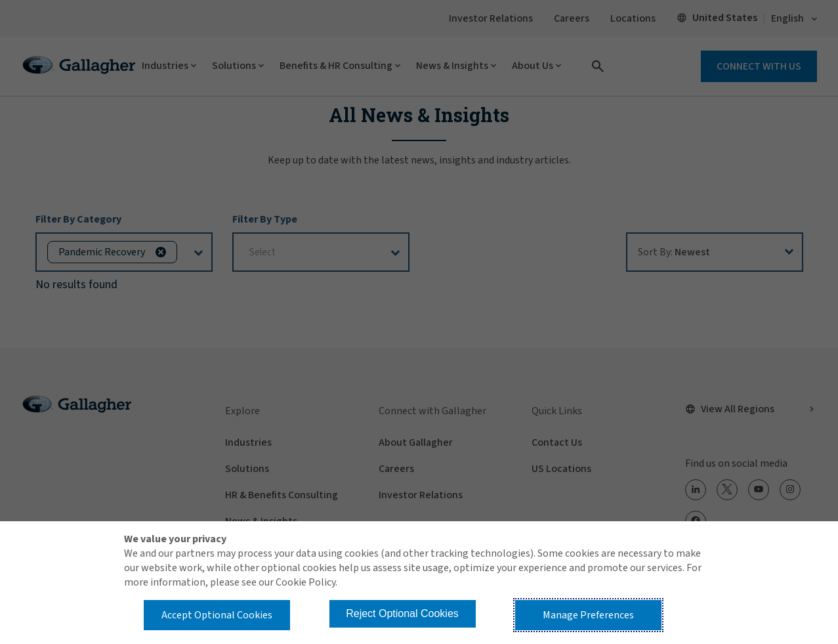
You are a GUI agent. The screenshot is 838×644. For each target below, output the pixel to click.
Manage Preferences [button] (588, 615)
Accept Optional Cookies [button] (217, 615)
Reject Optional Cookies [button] (402, 613)
